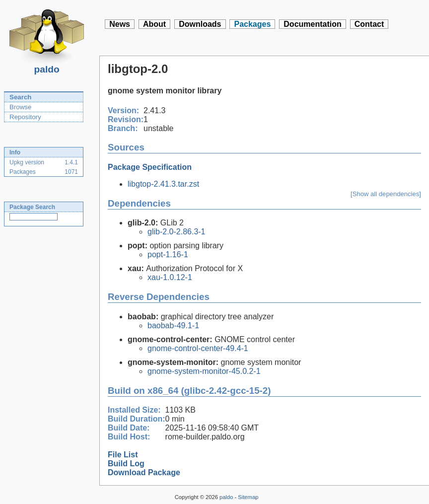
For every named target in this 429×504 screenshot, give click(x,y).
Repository (25, 117)
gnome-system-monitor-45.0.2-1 (204, 371)
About (154, 24)
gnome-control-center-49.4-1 (198, 348)
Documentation (312, 24)
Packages (252, 24)
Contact (369, 24)
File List (123, 455)
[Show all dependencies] (386, 194)
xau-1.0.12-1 (170, 277)
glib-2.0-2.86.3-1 (177, 232)
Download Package (144, 472)
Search (20, 97)
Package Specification (150, 167)
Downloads (200, 24)
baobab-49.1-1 (173, 325)
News (120, 24)
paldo (47, 67)
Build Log (126, 464)
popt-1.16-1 (168, 254)
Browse (20, 107)
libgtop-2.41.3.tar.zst (163, 184)
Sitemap (248, 497)
